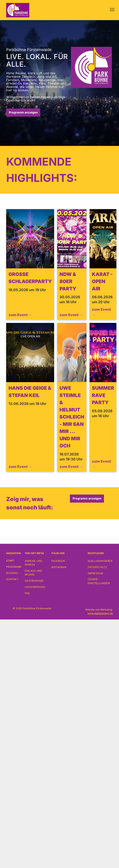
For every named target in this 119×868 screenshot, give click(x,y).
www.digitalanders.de (100, 613)
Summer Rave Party (103, 395)
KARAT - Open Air (102, 281)
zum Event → (20, 315)
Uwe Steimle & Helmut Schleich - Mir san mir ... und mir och (72, 417)
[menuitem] (19, 561)
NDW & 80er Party (68, 281)
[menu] (112, 10)
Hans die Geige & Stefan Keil (30, 392)
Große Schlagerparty (30, 278)
